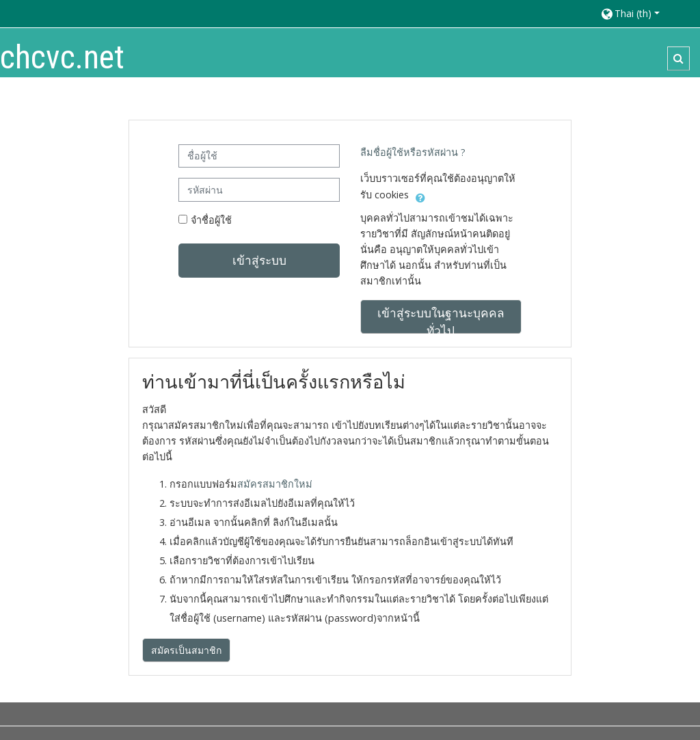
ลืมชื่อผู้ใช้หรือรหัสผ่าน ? (413, 152)
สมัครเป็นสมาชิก (186, 650)
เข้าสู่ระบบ (259, 260)
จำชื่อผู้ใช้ (211, 220)
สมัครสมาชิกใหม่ (275, 484)
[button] (644, 13)
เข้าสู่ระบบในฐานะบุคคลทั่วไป (441, 319)
